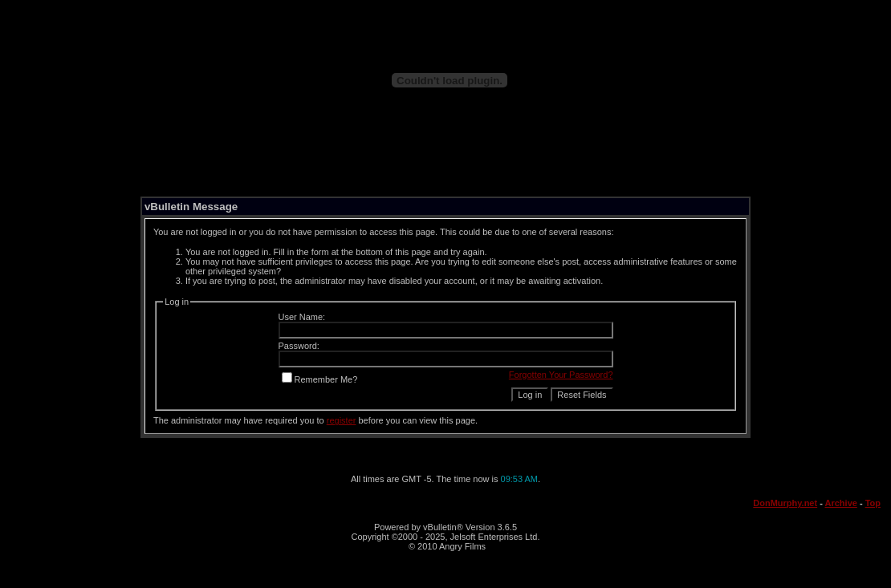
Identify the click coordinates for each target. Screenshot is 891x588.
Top (873, 503)
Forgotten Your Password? (561, 375)
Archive (841, 503)
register (342, 420)
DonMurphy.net (785, 503)
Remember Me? (320, 379)
